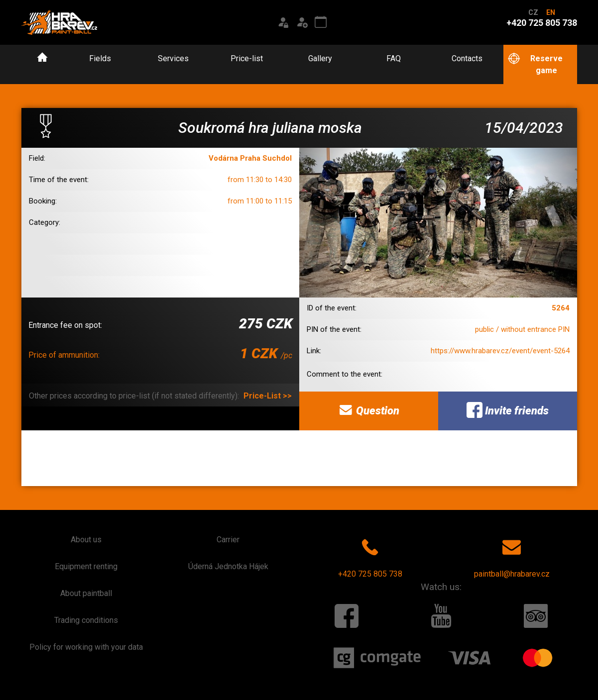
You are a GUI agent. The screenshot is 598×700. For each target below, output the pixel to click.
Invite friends (508, 410)
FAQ (394, 58)
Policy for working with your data (86, 647)
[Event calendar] (321, 22)
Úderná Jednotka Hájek (228, 566)
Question (368, 410)
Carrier (228, 540)
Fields (100, 58)
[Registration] (302, 22)
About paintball (86, 593)
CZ (533, 12)
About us (86, 540)
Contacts (467, 58)
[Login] (283, 22)
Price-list (247, 58)
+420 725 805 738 (370, 556)
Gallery (320, 58)
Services (173, 58)
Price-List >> (268, 396)
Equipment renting (86, 566)
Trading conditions (86, 620)
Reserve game (535, 64)
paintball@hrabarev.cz (512, 556)
